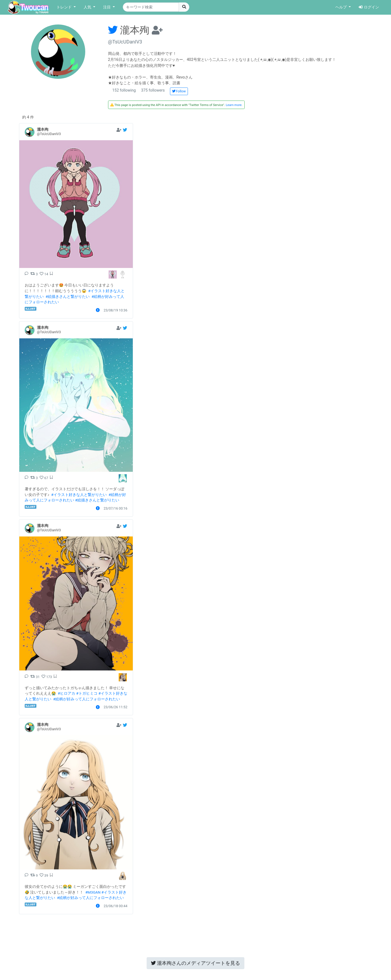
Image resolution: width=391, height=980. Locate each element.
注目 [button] (108, 7)
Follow (179, 91)
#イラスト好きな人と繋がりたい (79, 495)
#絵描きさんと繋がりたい (68, 297)
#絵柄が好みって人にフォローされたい (87, 699)
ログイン (369, 7)
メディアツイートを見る (195, 963)
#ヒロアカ (67, 693)
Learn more (234, 105)
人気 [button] (88, 7)
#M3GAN (93, 892)
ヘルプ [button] (342, 7)
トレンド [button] (65, 7)
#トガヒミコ (87, 693)
